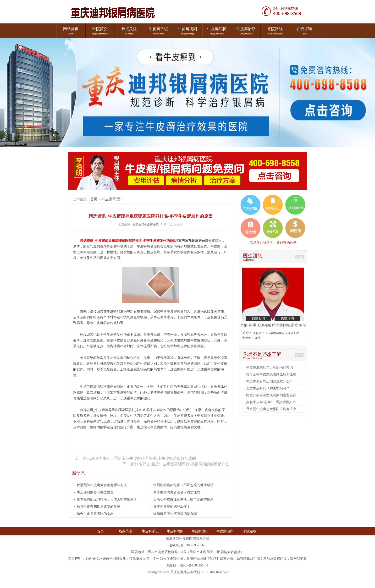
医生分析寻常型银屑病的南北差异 (271, 395)
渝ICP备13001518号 (194, 565)
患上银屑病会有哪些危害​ (95, 492)
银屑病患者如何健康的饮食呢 (175, 514)
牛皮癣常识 (150, 531)
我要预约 (287, 318)
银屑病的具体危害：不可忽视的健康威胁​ (183, 485)
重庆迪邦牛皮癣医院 (146, 225)
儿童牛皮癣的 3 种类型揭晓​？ (268, 388)
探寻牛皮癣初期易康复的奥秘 (99, 507)
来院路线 (250, 531)
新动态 (78, 473)
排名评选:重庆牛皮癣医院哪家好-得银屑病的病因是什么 (182, 464)
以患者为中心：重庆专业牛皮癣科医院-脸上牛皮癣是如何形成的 (141, 458)
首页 (94, 199)
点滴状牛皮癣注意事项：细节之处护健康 (183, 499)
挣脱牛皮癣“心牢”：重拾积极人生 (271, 402)
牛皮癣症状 (200, 531)
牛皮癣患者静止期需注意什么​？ (270, 381)
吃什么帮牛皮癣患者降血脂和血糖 (271, 374)
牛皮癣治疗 (225, 531)
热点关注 (125, 531)
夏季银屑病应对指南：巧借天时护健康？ (107, 499)
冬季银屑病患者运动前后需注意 (177, 492)
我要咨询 (258, 318)
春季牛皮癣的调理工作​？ (172, 507)
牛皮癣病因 (111, 199)
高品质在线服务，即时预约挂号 (273, 243)
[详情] (258, 338)
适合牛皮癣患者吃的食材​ (95, 514)
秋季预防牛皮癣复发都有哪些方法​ (102, 485)
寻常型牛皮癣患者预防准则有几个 (271, 409)
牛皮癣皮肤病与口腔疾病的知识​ (270, 367)
